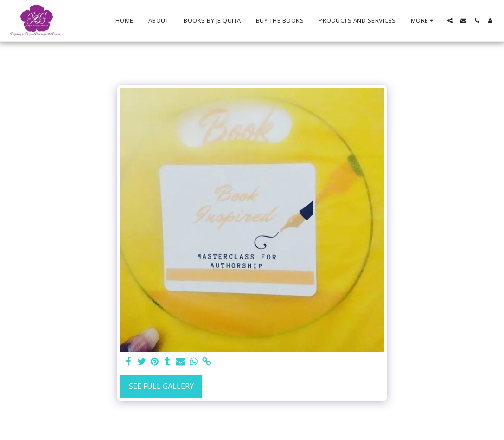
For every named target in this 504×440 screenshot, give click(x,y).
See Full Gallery (161, 386)
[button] (450, 21)
